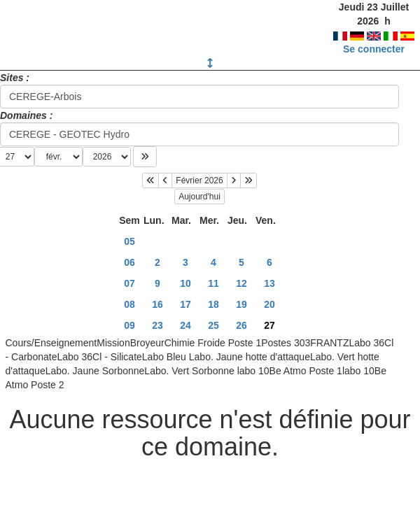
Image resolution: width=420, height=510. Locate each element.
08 (129, 304)
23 (157, 325)
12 (241, 283)
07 (129, 283)
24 (185, 325)
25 (213, 325)
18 (213, 304)
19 (241, 304)
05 (129, 241)
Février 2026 (199, 180)
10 (185, 283)
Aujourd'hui (199, 197)
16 (157, 304)
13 (269, 283)
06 (129, 262)
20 (269, 304)
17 (185, 304)
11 (213, 283)
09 (129, 325)
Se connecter (374, 49)
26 (241, 325)
